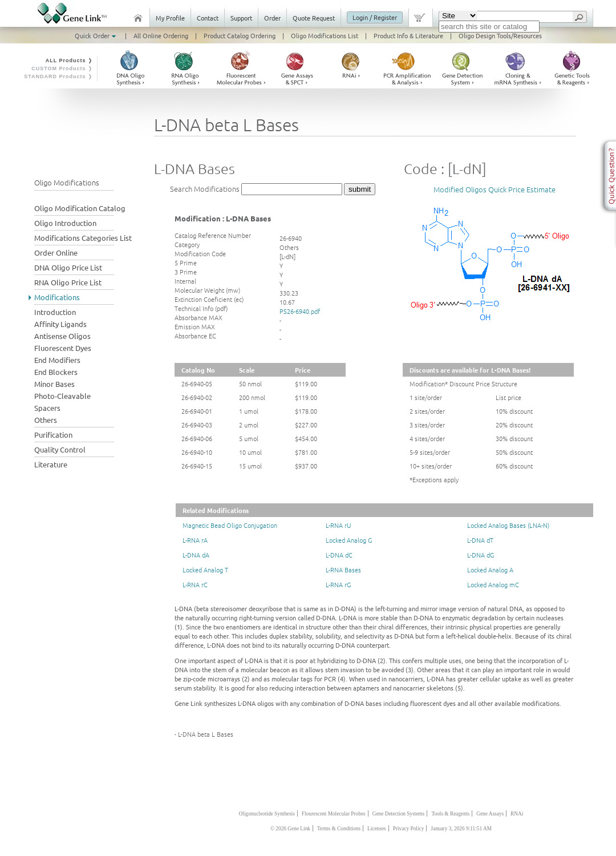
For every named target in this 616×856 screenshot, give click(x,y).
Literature (51, 464)
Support (241, 18)
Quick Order (96, 35)
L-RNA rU (338, 525)
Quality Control (60, 449)
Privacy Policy (409, 829)
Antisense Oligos (62, 336)
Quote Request (314, 18)
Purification (53, 435)
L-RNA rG (338, 584)
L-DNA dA (196, 555)
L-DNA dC (339, 555)
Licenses (377, 829)
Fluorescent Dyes (63, 348)
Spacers (47, 408)
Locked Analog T (205, 570)
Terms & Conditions (339, 829)
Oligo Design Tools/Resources (500, 35)
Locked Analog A (490, 570)
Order (272, 18)
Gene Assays (490, 814)
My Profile (170, 18)
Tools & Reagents (450, 814)
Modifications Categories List (83, 238)
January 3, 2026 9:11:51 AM (461, 829)
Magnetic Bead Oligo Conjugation (230, 525)
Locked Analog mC (493, 584)
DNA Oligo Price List (68, 267)
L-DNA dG (481, 555)
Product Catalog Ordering (240, 35)
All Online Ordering (161, 35)
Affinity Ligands (60, 324)
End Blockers (56, 372)
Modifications (57, 297)
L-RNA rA (195, 540)
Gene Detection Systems (399, 814)
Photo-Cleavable (62, 396)
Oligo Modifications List (325, 35)
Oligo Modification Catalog (80, 208)
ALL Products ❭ (69, 60)
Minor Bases (54, 384)
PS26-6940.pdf (300, 311)
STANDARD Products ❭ (58, 76)
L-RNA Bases (343, 570)
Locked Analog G (349, 540)
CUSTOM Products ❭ (62, 68)
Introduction (55, 312)
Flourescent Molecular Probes (334, 814)
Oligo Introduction (65, 223)
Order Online (56, 253)
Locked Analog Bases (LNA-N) (508, 525)
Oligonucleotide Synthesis (267, 814)
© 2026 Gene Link (290, 829)
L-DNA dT (480, 540)
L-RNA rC (195, 584)
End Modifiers (57, 360)
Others (46, 420)
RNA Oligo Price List (68, 282)
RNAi (517, 814)
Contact (208, 18)
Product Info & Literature (408, 35)
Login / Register (375, 17)
